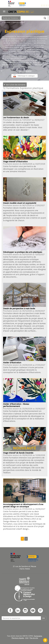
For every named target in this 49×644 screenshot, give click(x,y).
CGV (27, 638)
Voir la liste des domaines (16, 85)
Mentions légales (18, 638)
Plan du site (34, 638)
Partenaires (38, 636)
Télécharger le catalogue (26, 76)
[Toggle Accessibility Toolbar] (45, 640)
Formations (7, 22)
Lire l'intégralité (25, 71)
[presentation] (17, 627)
